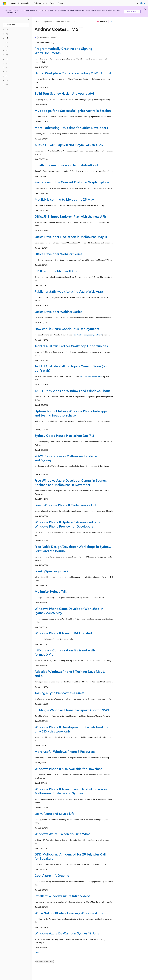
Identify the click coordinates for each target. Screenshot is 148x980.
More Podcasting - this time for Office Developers (71, 128)
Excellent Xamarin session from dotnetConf (66, 165)
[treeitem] (16, 30)
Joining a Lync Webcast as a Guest (60, 693)
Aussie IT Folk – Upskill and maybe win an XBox (69, 145)
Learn (37, 21)
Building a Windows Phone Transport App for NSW (72, 710)
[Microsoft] (4, 3)
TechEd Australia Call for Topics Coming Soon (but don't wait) (71, 368)
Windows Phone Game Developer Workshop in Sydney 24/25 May (69, 611)
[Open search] (137, 3)
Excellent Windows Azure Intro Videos (62, 896)
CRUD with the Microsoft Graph (58, 271)
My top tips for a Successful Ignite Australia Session (73, 110)
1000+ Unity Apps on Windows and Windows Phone (73, 391)
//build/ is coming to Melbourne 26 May (64, 199)
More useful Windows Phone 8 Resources (65, 751)
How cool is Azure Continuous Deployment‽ (67, 329)
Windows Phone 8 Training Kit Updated (63, 633)
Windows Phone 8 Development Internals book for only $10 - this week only (72, 729)
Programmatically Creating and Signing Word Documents (63, 51)
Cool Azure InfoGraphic (52, 875)
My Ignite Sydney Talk (51, 591)
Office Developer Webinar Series (58, 254)
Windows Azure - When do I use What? (63, 834)
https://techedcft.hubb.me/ (90, 376)
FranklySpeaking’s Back (52, 571)
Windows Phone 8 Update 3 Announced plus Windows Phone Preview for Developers (67, 524)
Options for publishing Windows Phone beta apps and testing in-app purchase (71, 413)
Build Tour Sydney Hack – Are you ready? (64, 93)
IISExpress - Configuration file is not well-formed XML (65, 652)
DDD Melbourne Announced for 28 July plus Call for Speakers (70, 856)
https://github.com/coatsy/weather (86, 335)
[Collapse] (28, 20)
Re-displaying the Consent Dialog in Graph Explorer (72, 182)
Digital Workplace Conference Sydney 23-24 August (73, 73)
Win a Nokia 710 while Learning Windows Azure (69, 913)
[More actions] (111, 22)
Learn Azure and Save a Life (54, 813)
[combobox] (16, 25)
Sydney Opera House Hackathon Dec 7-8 (64, 435)
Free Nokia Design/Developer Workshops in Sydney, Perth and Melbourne (73, 549)
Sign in (143, 3)
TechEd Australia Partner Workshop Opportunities (71, 346)
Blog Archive (47, 21)
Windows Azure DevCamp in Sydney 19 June (67, 933)
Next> (37, 953)
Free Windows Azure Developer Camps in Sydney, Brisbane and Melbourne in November (71, 482)
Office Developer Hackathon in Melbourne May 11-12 (73, 237)
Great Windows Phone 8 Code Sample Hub (66, 505)
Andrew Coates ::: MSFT (64, 21)
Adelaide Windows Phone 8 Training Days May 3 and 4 (70, 674)
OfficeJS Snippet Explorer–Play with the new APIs (71, 216)
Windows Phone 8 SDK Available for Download (69, 769)
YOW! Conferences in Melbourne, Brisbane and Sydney (66, 458)
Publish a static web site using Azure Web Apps (69, 291)
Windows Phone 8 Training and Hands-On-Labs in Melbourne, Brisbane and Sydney (71, 791)
